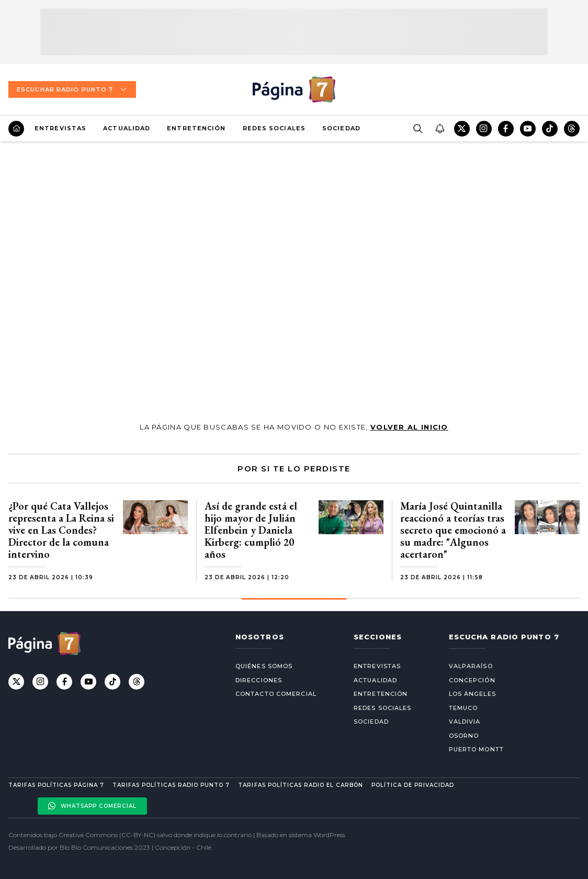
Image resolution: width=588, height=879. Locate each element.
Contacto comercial (276, 694)
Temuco (463, 708)
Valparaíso (471, 666)
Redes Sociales (274, 128)
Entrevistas (60, 128)
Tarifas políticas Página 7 (56, 785)
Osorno (464, 736)
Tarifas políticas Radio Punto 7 (171, 785)
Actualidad (127, 128)
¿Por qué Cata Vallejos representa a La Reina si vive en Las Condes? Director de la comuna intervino (61, 530)
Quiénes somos (264, 666)
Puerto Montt (476, 749)
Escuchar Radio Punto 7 (72, 89)
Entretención (196, 128)
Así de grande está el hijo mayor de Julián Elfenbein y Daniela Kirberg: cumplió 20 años (251, 530)
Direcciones (259, 680)
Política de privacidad (413, 785)
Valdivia (465, 722)
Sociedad (341, 128)
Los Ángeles (472, 694)
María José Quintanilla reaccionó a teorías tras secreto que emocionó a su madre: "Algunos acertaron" (453, 530)
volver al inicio (409, 427)
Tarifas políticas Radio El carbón (300, 785)
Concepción (472, 680)
